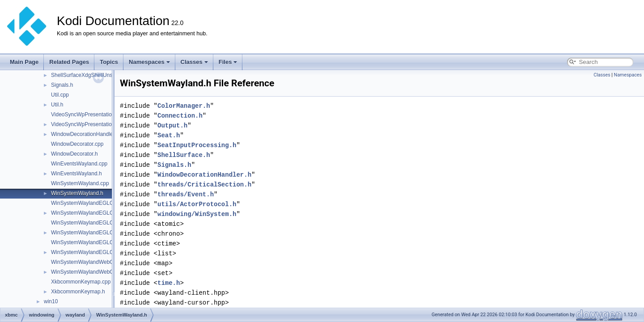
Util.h (57, 105)
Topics (109, 62)
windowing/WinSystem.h (197, 214)
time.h (169, 283)
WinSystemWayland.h (77, 193)
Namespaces (149, 62)
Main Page (24, 62)
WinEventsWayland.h (76, 174)
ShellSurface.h (184, 155)
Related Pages (69, 62)
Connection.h (180, 116)
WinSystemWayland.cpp (80, 183)
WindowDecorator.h (74, 154)
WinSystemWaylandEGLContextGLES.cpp (102, 242)
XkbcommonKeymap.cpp (81, 282)
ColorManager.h (184, 106)
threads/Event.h (186, 194)
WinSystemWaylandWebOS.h (87, 272)
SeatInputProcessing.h (197, 145)
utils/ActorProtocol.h (197, 204)
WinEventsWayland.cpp (79, 164)
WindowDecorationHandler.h (85, 134)
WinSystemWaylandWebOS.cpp (89, 262)
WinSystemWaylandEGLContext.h (92, 213)
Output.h (172, 125)
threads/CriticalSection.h (204, 184)
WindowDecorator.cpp (77, 144)
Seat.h (169, 135)
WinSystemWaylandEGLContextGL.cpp (98, 223)
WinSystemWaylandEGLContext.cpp (95, 203)
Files (228, 62)
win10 (51, 301)
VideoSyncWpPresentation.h (85, 124)
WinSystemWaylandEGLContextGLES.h (99, 252)
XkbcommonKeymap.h (78, 292)
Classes (194, 62)
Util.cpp (60, 95)
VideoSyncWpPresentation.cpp (88, 114)
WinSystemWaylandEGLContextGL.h (95, 233)
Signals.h (62, 85)
